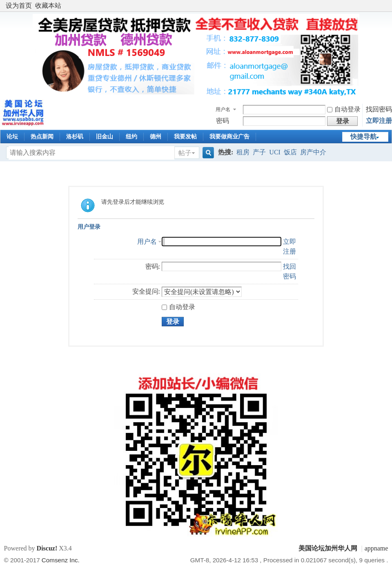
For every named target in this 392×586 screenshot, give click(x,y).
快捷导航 (363, 137)
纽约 (131, 137)
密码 (223, 121)
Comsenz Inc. (61, 560)
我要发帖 (185, 137)
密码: (153, 266)
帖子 (185, 153)
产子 (259, 152)
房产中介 (313, 152)
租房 (243, 152)
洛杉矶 (75, 137)
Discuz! (47, 548)
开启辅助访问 (386, 6)
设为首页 (19, 6)
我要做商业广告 (229, 137)
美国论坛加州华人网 (328, 548)
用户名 (223, 109)
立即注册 (379, 121)
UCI (275, 152)
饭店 (290, 152)
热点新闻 (42, 137)
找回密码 (379, 109)
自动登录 (344, 109)
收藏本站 (48, 6)
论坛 (12, 137)
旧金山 (105, 137)
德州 (156, 137)
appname (376, 548)
